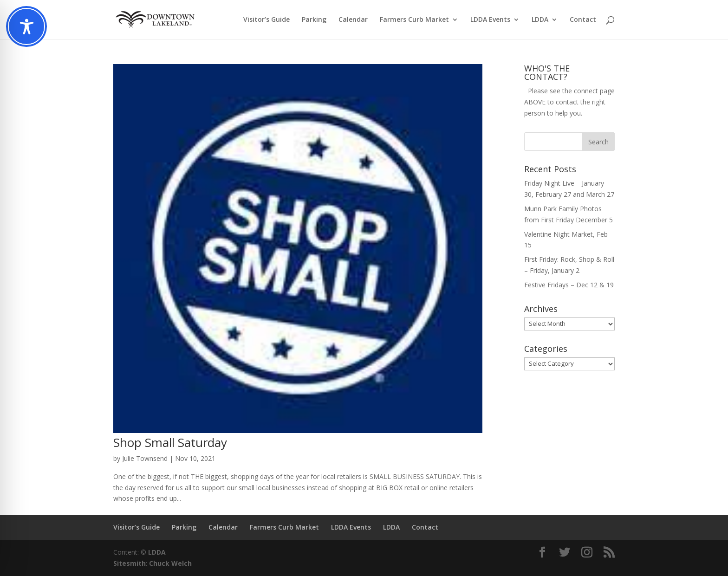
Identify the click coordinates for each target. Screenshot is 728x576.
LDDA (540, 20)
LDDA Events (490, 20)
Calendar (353, 20)
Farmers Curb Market (414, 20)
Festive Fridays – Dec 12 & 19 (569, 285)
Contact (583, 20)
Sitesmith (130, 563)
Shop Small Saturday (170, 442)
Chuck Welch (170, 563)
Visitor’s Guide (266, 20)
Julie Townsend (145, 458)
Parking (314, 20)
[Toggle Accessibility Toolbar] (26, 26)
